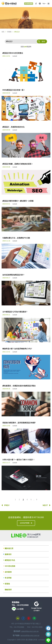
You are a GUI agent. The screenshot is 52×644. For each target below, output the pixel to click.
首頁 (3, 32)
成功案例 (8, 572)
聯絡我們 (8, 590)
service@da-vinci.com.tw (30, 635)
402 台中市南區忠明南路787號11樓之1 (26, 624)
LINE (40, 4)
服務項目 (8, 554)
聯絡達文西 (18, 618)
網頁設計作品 (10, 560)
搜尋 (43, 41)
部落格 (9, 32)
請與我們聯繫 (25, 523)
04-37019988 (23, 605)
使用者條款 (41, 640)
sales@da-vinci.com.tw (30, 631)
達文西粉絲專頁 (23, 618)
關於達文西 (9, 548)
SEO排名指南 (10, 566)
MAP (29, 618)
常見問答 (8, 578)
